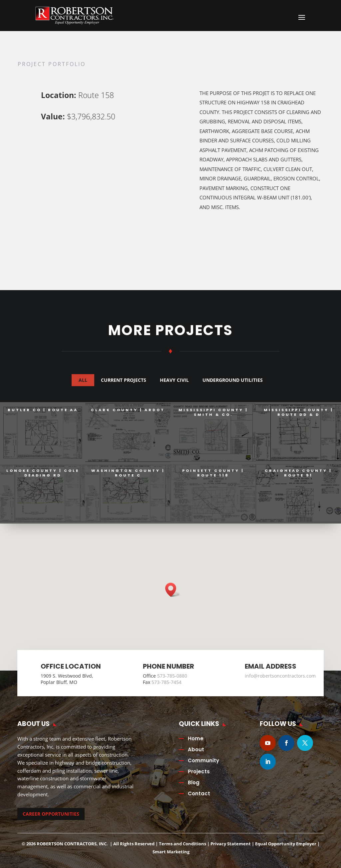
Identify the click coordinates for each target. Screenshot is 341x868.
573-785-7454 (167, 682)
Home (196, 738)
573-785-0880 (172, 676)
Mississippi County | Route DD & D (299, 412)
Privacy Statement (231, 844)
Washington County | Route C (128, 473)
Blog (194, 782)
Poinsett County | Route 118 (213, 473)
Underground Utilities (233, 380)
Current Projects (124, 380)
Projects (199, 771)
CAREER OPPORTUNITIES (51, 814)
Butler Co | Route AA (43, 410)
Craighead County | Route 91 (298, 473)
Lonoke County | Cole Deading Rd (43, 473)
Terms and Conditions (182, 844)
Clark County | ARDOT (128, 410)
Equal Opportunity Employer (286, 844)
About (196, 749)
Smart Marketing (171, 852)
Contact (199, 793)
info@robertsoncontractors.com (280, 676)
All (83, 380)
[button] (173, 590)
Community (203, 760)
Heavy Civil (174, 380)
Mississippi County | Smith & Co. (213, 412)
